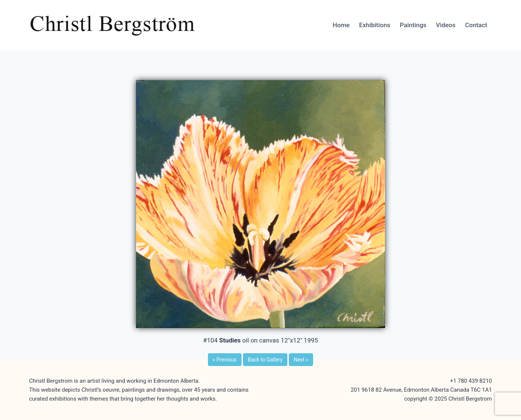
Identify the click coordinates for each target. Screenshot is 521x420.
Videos (446, 25)
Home (341, 25)
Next (301, 360)
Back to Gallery (265, 360)
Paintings (413, 25)
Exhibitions (375, 25)
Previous (225, 360)
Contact (476, 25)
